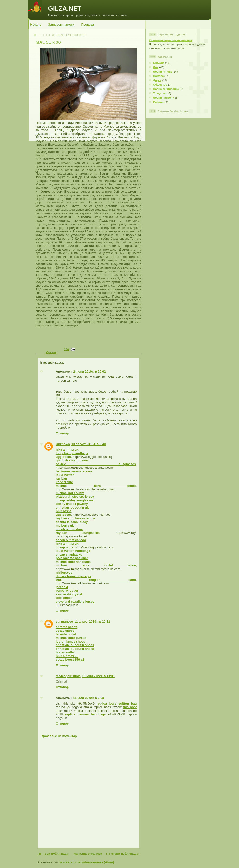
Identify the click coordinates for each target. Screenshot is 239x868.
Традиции (160, 93)
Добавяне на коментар (59, 736)
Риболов (159, 102)
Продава (88, 24)
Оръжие (51, 352)
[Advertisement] (90, 340)
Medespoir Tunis (68, 676)
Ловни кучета (163, 71)
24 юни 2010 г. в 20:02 (89, 371)
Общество (160, 85)
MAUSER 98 (48, 42)
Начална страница (88, 854)
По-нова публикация (54, 854)
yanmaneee (65, 621)
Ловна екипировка (166, 89)
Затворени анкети (61, 24)
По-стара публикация (123, 854)
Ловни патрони (164, 98)
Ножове (158, 76)
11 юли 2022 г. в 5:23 (89, 698)
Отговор (62, 433)
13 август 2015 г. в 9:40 (89, 444)
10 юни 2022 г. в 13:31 (98, 676)
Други (157, 80)
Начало (36, 24)
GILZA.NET (65, 8)
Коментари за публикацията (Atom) (87, 862)
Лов (156, 67)
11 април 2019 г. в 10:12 (92, 621)
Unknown (63, 444)
